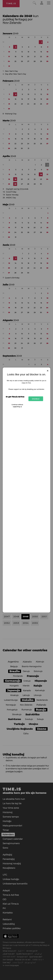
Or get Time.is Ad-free (15, 397)
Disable (36, 399)
